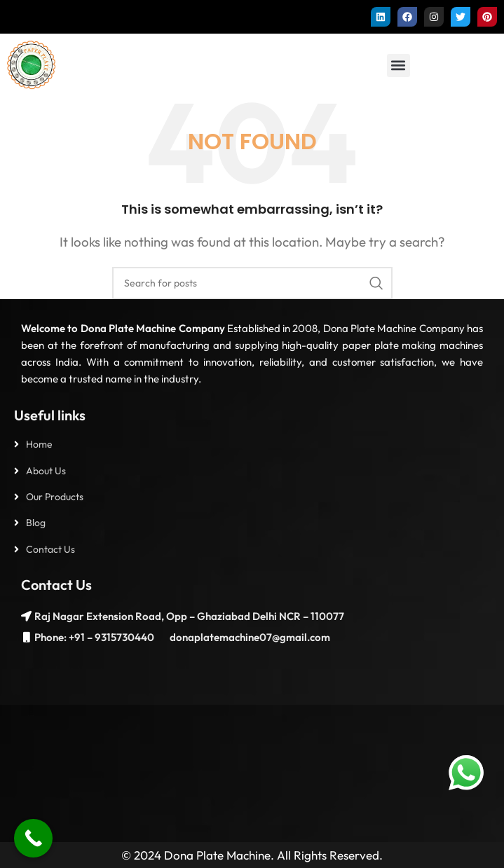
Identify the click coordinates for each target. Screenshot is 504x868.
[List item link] (252, 444)
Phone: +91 (60, 637)
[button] (399, 66)
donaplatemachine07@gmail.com (249, 637)
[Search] (252, 283)
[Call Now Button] (33, 838)
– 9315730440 (120, 637)
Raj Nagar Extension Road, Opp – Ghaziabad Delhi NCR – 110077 (189, 616)
